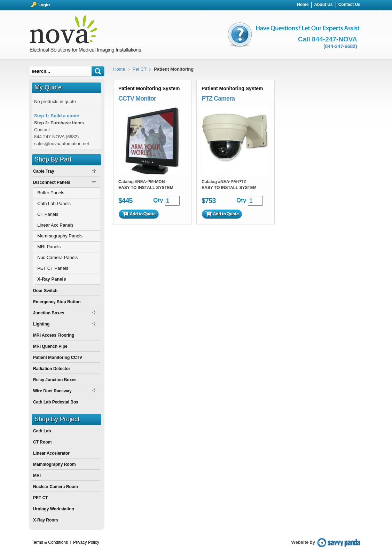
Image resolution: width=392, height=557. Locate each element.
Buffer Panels (51, 193)
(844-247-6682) (340, 46)
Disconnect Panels (52, 182)
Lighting (41, 324)
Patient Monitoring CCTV (58, 358)
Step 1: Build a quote (57, 116)
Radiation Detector (52, 369)
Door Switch (45, 291)
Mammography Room (54, 464)
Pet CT (140, 69)
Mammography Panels (60, 236)
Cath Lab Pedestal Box (56, 402)
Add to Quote (139, 214)
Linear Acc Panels (55, 225)
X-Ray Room (45, 520)
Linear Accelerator (51, 453)
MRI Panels (49, 247)
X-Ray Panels (52, 279)
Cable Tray (44, 171)
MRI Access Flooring (54, 335)
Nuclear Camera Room (56, 487)
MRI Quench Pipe (50, 346)
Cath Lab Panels (54, 203)
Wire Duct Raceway (52, 391)
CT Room (42, 442)
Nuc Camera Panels (57, 257)
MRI (37, 476)
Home (119, 69)
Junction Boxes (49, 313)
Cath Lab (42, 431)
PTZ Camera (218, 99)
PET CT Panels (53, 268)
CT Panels (48, 214)
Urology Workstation (54, 509)
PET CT (41, 498)
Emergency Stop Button (57, 302)
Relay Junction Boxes (55, 380)
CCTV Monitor (137, 99)
